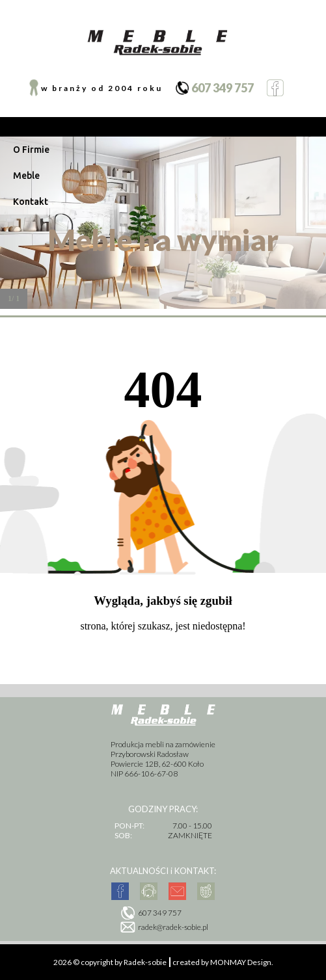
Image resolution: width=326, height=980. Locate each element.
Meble (26, 176)
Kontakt (31, 202)
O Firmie (31, 150)
